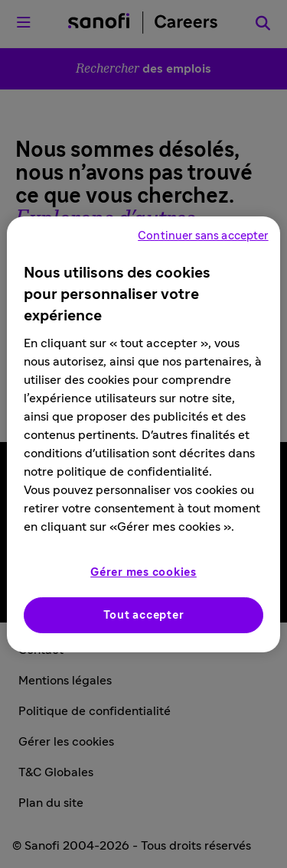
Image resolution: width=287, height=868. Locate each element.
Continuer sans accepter (203, 236)
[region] (143, 434)
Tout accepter (144, 615)
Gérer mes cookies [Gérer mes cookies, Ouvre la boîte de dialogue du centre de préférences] (143, 572)
